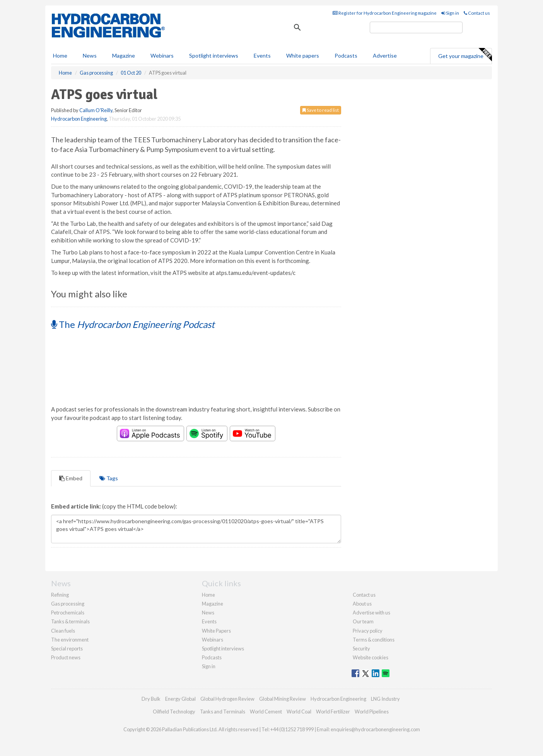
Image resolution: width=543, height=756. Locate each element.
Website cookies (371, 657)
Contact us (477, 13)
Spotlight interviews (214, 55)
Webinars (162, 55)
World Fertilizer (333, 712)
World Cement (266, 712)
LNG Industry (385, 699)
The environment (70, 640)
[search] (416, 27)
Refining (60, 595)
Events (262, 55)
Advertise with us (371, 613)
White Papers (216, 631)
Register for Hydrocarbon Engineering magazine (385, 13)
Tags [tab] (109, 478)
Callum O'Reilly (96, 110)
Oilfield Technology (174, 712)
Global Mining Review (283, 699)
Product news (66, 657)
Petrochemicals (68, 613)
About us (362, 604)
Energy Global (180, 699)
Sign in (450, 13)
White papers (303, 55)
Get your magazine (465, 55)
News (208, 613)
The (133, 324)
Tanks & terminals (70, 621)
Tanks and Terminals (223, 712)
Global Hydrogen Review (227, 699)
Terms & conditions (374, 640)
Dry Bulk (151, 699)
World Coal (299, 712)
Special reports (67, 648)
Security (361, 648)
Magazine (124, 55)
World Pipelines (372, 712)
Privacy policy (368, 631)
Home (60, 55)
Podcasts (346, 55)
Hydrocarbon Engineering (79, 119)
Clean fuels (63, 631)
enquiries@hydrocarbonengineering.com (375, 729)
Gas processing (68, 604)
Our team (363, 621)
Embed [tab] (71, 478)
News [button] (90, 55)
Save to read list (321, 110)
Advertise (385, 55)
